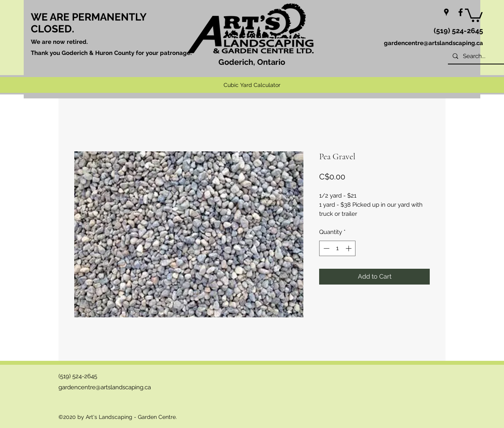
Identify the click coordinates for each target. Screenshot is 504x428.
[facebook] (461, 12)
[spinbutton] (338, 248)
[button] (474, 15)
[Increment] (349, 248)
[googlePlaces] (446, 12)
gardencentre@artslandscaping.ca (433, 43)
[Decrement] (326, 248)
